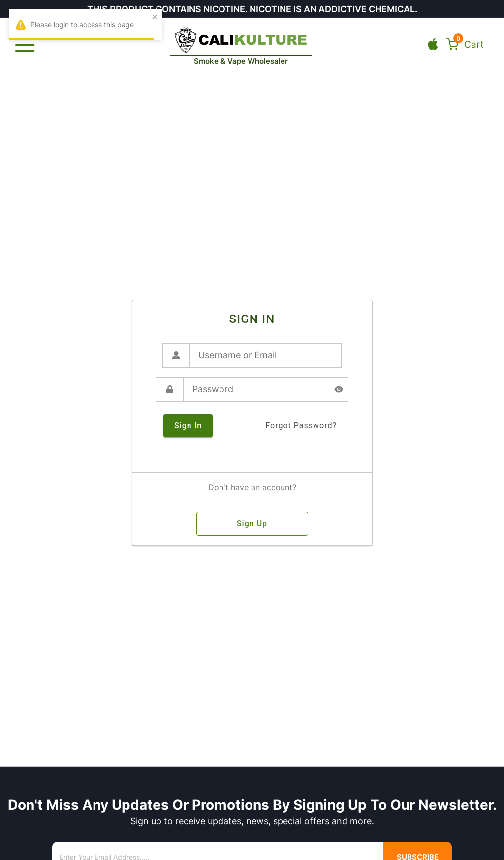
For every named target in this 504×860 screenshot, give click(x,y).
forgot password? (301, 426)
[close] (155, 17)
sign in (188, 426)
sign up (252, 524)
